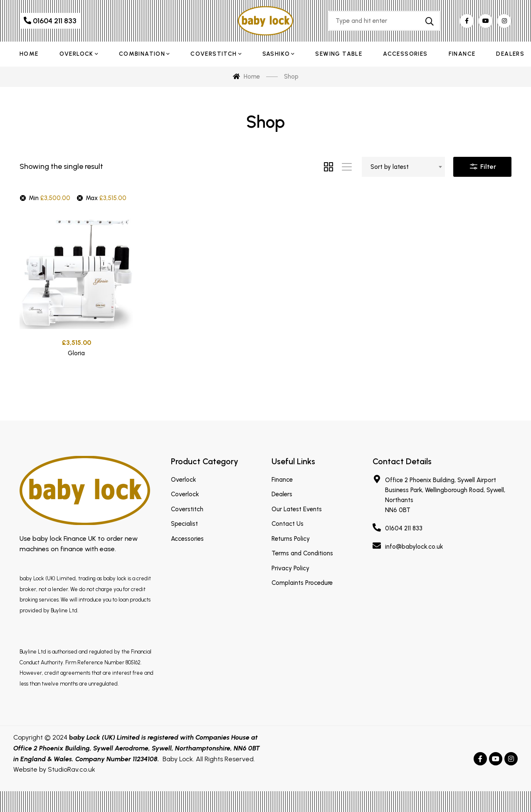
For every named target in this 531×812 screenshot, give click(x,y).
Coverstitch (187, 509)
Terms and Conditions (302, 553)
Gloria (76, 355)
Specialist (184, 524)
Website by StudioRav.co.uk (54, 769)
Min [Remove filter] (49, 198)
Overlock (183, 480)
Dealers (282, 494)
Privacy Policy (290, 568)
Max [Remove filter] (106, 198)
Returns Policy (291, 539)
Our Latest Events (297, 509)
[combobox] (403, 167)
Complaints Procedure (302, 583)
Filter (482, 165)
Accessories (187, 539)
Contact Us (288, 524)
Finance (282, 480)
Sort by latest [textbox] (390, 167)
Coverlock (185, 494)
